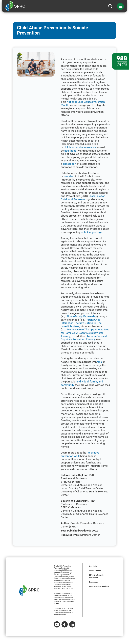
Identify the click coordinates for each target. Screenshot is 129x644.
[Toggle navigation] (120, 6)
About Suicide (95, 571)
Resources (94, 582)
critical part (70, 164)
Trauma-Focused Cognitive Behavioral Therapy (84, 338)
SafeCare (90, 323)
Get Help (93, 566)
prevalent (69, 176)
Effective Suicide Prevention (96, 576)
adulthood (70, 151)
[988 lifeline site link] (121, 61)
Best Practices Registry (99, 586)
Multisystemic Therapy (80, 329)
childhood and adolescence (80, 147)
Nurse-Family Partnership (82, 316)
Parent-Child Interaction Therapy (81, 321)
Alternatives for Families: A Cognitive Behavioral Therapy (85, 333)
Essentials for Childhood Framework (83, 198)
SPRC (29, 590)
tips (100, 362)
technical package (91, 232)
